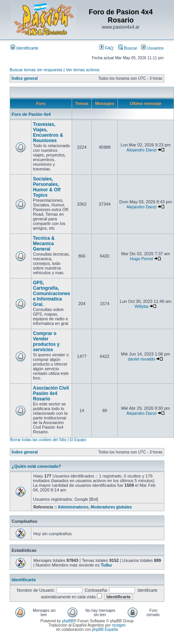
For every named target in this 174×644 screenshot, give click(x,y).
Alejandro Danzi (141, 150)
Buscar (128, 48)
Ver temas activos (83, 70)
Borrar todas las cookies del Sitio (38, 440)
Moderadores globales (111, 507)
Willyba (141, 306)
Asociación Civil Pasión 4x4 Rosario (51, 393)
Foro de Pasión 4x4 (31, 114)
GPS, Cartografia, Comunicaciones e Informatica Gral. (52, 294)
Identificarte (24, 48)
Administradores (73, 507)
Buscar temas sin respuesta (36, 70)
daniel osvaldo (141, 359)
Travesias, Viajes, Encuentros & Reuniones (48, 132)
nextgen (119, 625)
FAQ (106, 48)
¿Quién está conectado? (36, 466)
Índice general (25, 78)
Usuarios (152, 48)
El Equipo (78, 440)
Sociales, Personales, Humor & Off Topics (47, 187)
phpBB (68, 621)
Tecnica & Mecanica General (44, 244)
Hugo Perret (142, 259)
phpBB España (105, 629)
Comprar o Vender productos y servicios (46, 342)
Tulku (106, 565)
